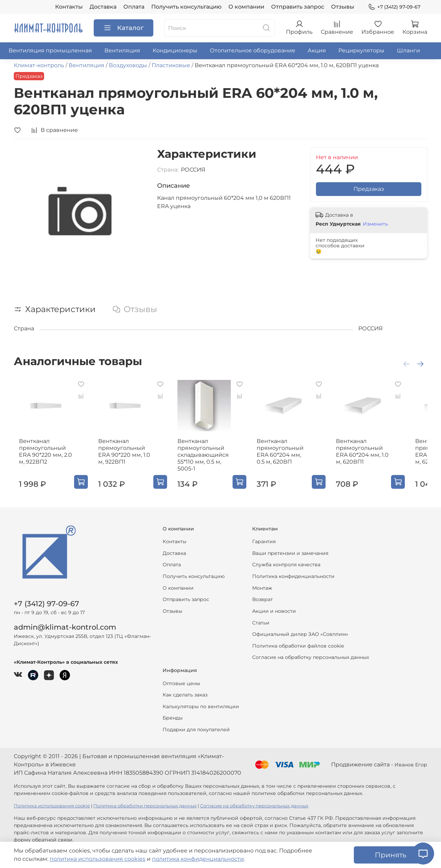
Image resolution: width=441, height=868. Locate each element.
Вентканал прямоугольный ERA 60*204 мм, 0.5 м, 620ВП (295, 457)
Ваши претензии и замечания (290, 553)
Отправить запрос (298, 7)
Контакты (69, 7)
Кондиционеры (175, 50)
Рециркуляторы (361, 50)
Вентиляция (122, 50)
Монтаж (262, 588)
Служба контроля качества (286, 565)
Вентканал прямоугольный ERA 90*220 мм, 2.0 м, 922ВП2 (40, 457)
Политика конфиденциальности (293, 576)
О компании (246, 7)
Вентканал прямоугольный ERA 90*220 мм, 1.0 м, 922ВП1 (128, 457)
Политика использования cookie (52, 806)
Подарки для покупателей (196, 730)
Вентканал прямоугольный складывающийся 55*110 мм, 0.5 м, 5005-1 (209, 460)
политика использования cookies (98, 859)
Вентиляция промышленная (50, 50)
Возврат (263, 599)
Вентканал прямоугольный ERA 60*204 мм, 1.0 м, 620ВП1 (379, 457)
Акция (317, 50)
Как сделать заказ (185, 695)
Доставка (103, 7)
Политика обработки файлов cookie (298, 646)
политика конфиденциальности (198, 859)
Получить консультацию (186, 7)
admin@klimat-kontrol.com (65, 627)
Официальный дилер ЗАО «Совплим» (300, 634)
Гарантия (264, 541)
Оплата (134, 7)
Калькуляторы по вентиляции (201, 706)
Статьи (261, 623)
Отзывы (343, 7)
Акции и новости (274, 611)
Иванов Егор (411, 765)
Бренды (173, 718)
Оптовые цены (181, 683)
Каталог (124, 28)
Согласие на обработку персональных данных (311, 657)
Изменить (375, 224)
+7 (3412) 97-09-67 (394, 7)
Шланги (408, 50)
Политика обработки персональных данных (145, 806)
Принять (391, 855)
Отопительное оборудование (253, 50)
